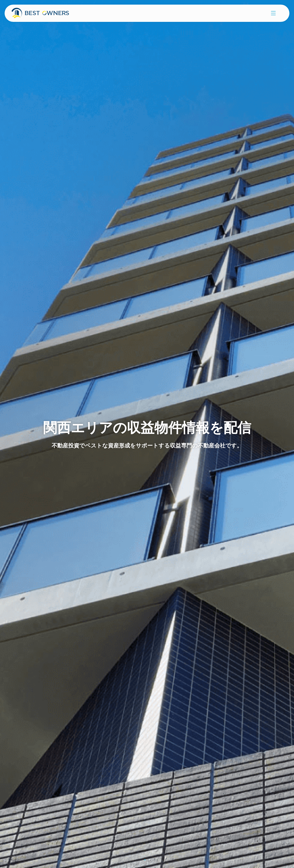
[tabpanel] (147, 434)
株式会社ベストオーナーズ (45, 15)
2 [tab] (149, 860)
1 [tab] (145, 860)
